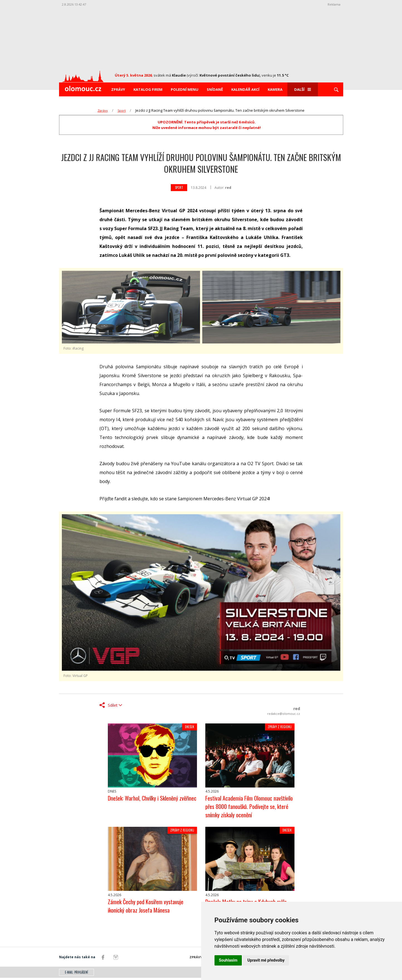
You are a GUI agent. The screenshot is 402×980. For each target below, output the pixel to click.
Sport (122, 110)
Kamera (275, 89)
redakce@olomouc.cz (284, 714)
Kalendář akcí (245, 89)
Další (303, 89)
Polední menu (185, 89)
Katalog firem (148, 89)
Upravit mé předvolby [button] (266, 960)
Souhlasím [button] (228, 960)
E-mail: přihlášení (76, 974)
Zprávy (118, 89)
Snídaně (215, 89)
